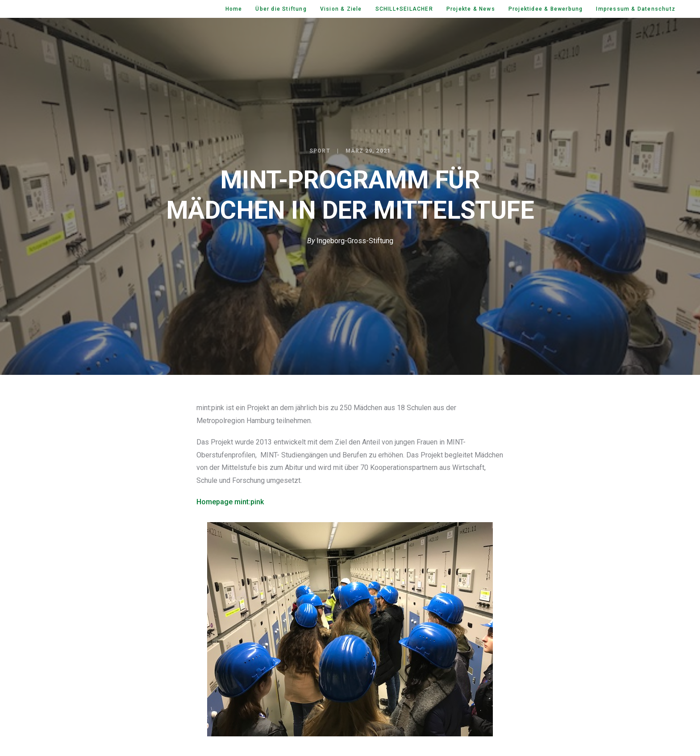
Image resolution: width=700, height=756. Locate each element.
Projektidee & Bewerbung (546, 9)
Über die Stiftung (281, 9)
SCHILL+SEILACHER (404, 9)
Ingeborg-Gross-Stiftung (355, 241)
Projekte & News (471, 9)
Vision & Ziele (341, 9)
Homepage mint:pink (230, 502)
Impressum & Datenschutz (636, 9)
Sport (320, 151)
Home (234, 9)
